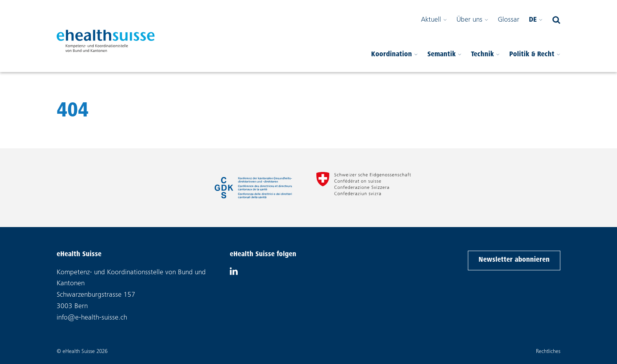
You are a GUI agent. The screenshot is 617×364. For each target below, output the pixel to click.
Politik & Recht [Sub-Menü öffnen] (535, 60)
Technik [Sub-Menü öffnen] (485, 60)
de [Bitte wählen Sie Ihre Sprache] (536, 20)
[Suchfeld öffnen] (556, 20)
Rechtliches (548, 352)
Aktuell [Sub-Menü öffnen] (434, 20)
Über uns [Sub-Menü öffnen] (472, 20)
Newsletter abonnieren (514, 259)
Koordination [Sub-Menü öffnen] (394, 60)
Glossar (509, 20)
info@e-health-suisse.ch (92, 318)
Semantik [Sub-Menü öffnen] (444, 60)
